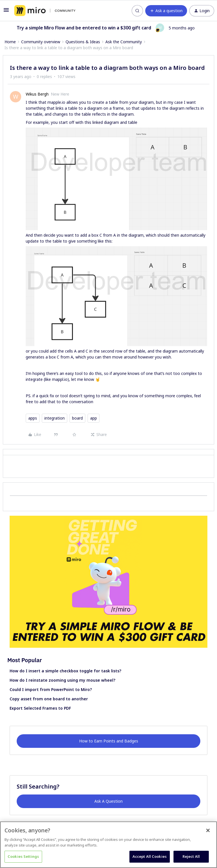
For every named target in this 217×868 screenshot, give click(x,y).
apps (33, 418)
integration (55, 418)
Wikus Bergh (37, 94)
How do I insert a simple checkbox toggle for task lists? (65, 671)
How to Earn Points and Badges (109, 741)
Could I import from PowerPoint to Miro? (51, 689)
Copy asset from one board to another (49, 699)
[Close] (208, 830)
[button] (6, 12)
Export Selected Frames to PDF (40, 708)
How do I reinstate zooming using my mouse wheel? (62, 680)
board (77, 418)
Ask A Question (108, 801)
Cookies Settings (23, 856)
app (94, 418)
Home (10, 42)
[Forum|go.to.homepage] (45, 11)
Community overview (41, 42)
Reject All (191, 856)
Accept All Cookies (150, 856)
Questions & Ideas (83, 42)
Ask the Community (124, 42)
